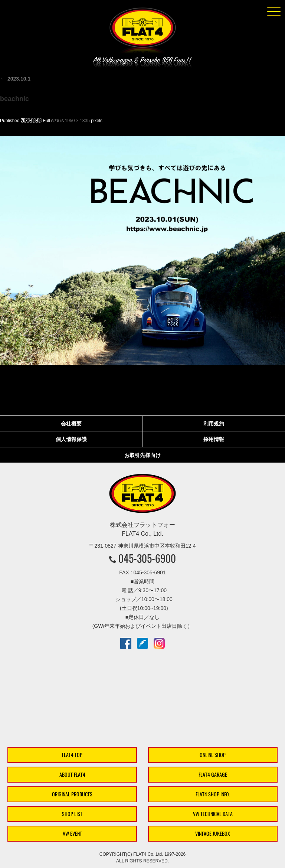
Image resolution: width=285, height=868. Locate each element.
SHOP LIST (72, 814)
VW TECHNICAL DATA (213, 814)
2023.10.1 (15, 79)
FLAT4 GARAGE (213, 775)
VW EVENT (72, 834)
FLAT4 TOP (72, 755)
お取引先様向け (142, 455)
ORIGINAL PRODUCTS (72, 794)
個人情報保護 (71, 439)
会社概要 (71, 424)
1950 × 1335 (77, 121)
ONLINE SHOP (213, 755)
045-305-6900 (147, 558)
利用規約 (214, 424)
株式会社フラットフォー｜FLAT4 (142, 32)
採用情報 (214, 439)
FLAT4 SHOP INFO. (213, 794)
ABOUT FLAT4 (72, 775)
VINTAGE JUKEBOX (213, 834)
